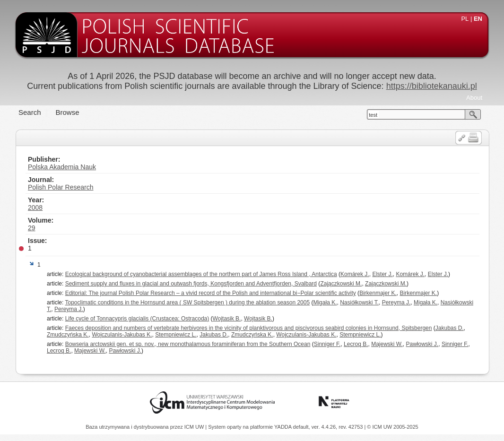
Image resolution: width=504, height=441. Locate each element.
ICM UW (195, 427)
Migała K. (325, 303)
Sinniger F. (327, 344)
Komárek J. (355, 274)
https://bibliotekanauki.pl (432, 86)
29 (32, 228)
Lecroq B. (356, 344)
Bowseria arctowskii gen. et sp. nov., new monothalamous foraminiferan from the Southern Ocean (188, 344)
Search (30, 112)
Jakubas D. (450, 328)
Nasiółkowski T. (359, 303)
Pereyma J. (396, 303)
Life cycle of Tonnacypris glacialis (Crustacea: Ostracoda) (137, 319)
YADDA (284, 427)
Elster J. (382, 274)
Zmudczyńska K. (68, 335)
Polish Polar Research (61, 187)
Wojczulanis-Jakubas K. (122, 335)
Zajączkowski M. (341, 284)
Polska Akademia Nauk (62, 167)
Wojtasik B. (227, 319)
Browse (68, 112)
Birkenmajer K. (378, 293)
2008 (35, 208)
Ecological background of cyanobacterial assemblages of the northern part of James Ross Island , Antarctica (201, 274)
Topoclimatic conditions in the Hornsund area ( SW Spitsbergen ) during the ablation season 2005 (187, 303)
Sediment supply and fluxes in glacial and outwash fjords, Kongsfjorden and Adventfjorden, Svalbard (191, 284)
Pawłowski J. (422, 344)
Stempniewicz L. (176, 335)
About (474, 98)
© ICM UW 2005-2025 (392, 427)
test (373, 115)
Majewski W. (387, 344)
